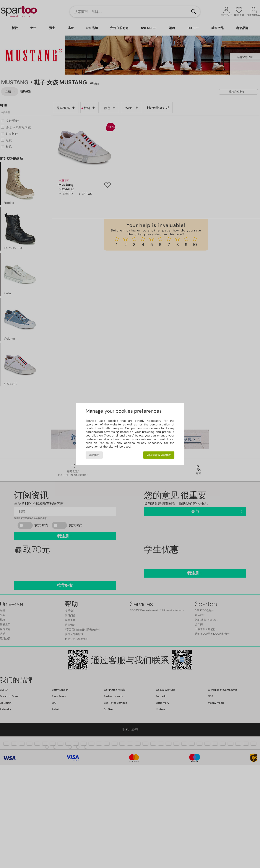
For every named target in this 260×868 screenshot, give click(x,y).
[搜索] (193, 12)
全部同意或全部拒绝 (159, 455)
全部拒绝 (94, 455)
